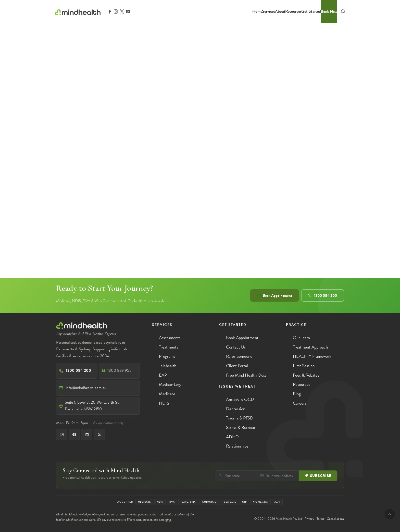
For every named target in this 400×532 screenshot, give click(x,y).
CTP (244, 502)
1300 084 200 (323, 295)
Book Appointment (274, 295)
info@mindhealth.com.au (86, 388)
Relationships (237, 446)
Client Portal (237, 366)
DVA (172, 502)
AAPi (277, 502)
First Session (304, 366)
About (280, 11)
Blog (297, 394)
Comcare (230, 502)
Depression (236, 409)
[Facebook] (74, 435)
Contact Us (236, 347)
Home (257, 11)
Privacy (309, 519)
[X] (99, 435)
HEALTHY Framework (312, 356)
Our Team (301, 338)
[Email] (281, 476)
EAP (163, 375)
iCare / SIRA (188, 502)
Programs (167, 356)
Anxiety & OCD (240, 399)
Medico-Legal (171, 384)
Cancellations (335, 519)
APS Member (260, 502)
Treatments (168, 347)
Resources (293, 11)
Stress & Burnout (241, 428)
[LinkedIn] (87, 435)
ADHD (232, 437)
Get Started (311, 11)
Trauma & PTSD (240, 418)
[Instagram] (62, 435)
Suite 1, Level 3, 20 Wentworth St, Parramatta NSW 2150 (92, 406)
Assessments (170, 338)
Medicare (167, 394)
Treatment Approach (310, 347)
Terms (320, 519)
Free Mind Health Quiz (246, 375)
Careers (300, 403)
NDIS (164, 403)
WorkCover (210, 502)
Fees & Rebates (306, 375)
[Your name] (239, 476)
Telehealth (168, 366)
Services (269, 11)
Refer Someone (239, 356)
